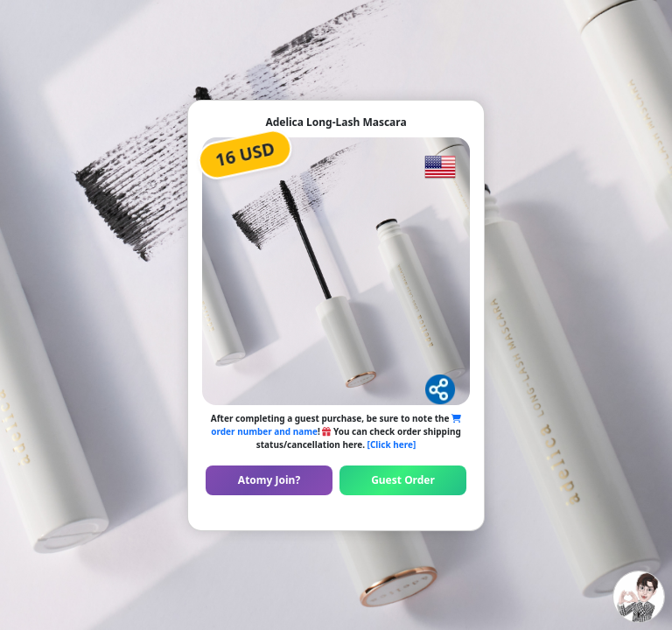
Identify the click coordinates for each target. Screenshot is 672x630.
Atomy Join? (269, 480)
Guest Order (403, 480)
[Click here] (392, 444)
